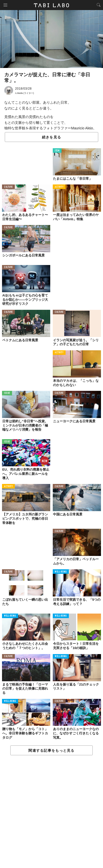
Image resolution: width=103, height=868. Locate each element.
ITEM (57, 151)
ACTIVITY (59, 187)
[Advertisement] (51, 812)
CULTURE (8, 187)
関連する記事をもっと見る (51, 750)
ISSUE (7, 393)
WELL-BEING (61, 572)
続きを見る (51, 137)
